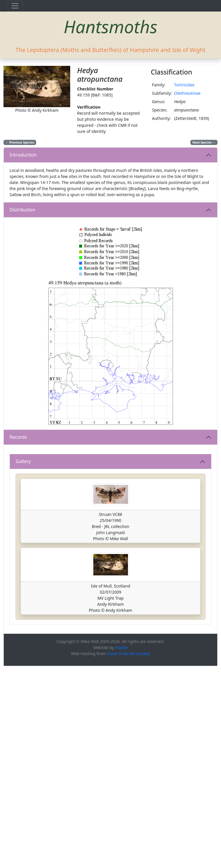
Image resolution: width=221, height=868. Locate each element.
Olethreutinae (187, 93)
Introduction (23, 155)
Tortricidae (184, 85)
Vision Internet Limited (128, 855)
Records (18, 437)
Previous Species (20, 142)
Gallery (23, 663)
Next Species (204, 142)
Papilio (121, 849)
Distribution (22, 210)
